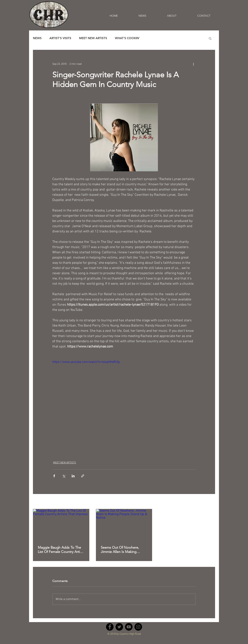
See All (211, 502)
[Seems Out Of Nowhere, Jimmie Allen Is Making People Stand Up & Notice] (124, 525)
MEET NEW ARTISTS (93, 38)
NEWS (37, 38)
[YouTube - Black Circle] (129, 627)
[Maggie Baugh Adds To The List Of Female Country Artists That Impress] (61, 525)
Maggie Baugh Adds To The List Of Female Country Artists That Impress (61, 550)
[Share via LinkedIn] (73, 476)
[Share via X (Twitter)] (64, 476)
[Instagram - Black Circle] (138, 627)
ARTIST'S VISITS (60, 38)
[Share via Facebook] (54, 476)
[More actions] (193, 64)
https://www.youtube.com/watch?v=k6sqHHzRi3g (86, 362)
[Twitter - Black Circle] (119, 627)
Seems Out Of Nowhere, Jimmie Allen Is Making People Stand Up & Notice (121, 550)
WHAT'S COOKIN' (127, 38)
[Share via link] (83, 476)
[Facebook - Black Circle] (110, 627)
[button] (210, 38)
